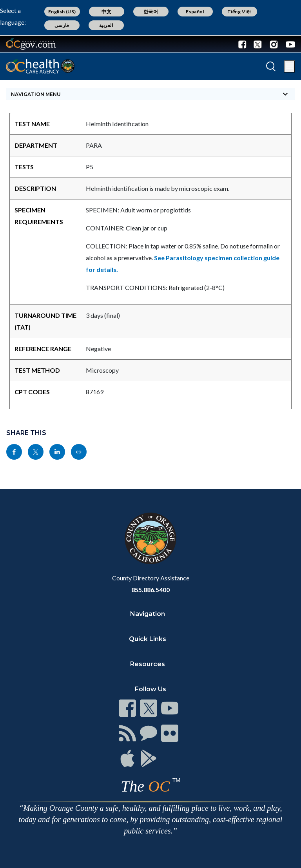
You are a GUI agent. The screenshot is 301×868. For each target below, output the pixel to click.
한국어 (151, 12)
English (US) (62, 12)
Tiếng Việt (239, 12)
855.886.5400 (150, 590)
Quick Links (148, 639)
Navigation (148, 614)
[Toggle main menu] (289, 66)
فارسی (62, 25)
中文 (106, 12)
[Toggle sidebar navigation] (150, 94)
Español (195, 12)
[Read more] (31, 44)
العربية (106, 25)
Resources (148, 664)
